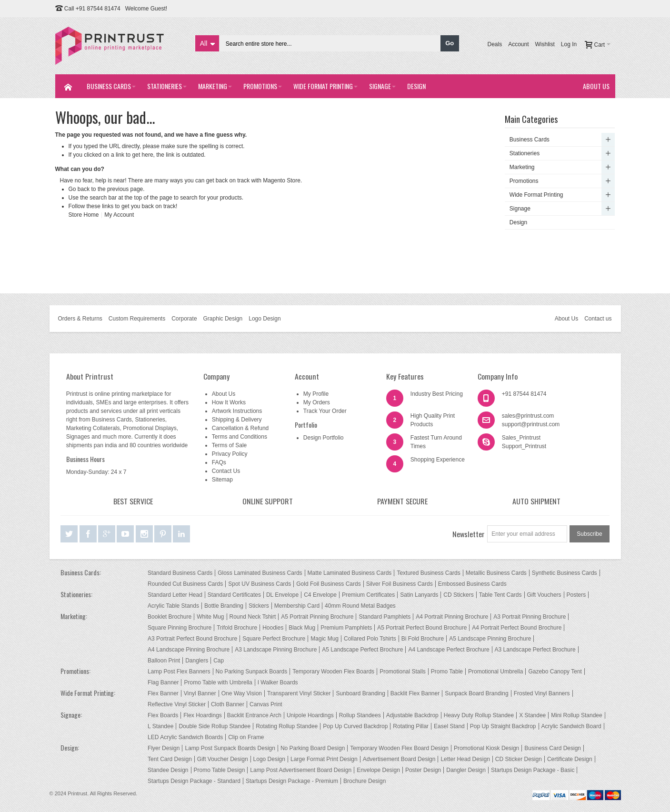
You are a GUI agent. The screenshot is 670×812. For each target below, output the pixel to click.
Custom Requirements (137, 319)
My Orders (317, 402)
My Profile (316, 394)
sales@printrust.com (528, 416)
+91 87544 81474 (524, 394)
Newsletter (469, 534)
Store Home (84, 215)
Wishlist (545, 44)
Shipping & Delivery (237, 420)
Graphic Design (223, 319)
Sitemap (222, 480)
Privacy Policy (230, 454)
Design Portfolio (324, 438)
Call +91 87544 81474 (92, 9)
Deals (495, 44)
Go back (79, 189)
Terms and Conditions (240, 437)
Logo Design (265, 319)
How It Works (229, 402)
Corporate (184, 319)
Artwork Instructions (237, 411)
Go (450, 43)
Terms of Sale (229, 445)
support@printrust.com (531, 424)
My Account (119, 215)
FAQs (219, 462)
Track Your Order (325, 411)
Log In (569, 44)
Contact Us (226, 471)
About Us (566, 319)
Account (518, 44)
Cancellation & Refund (240, 428)
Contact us (598, 319)
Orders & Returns (80, 319)
